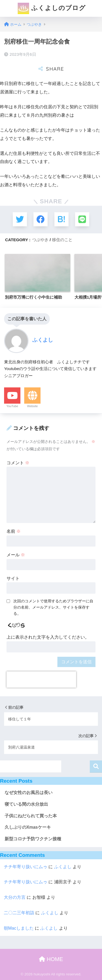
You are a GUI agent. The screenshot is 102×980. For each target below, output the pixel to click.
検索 (96, 767)
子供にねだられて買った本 (31, 816)
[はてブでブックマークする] (61, 219)
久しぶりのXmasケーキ (28, 827)
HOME (51, 959)
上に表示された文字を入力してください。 (48, 637)
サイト (13, 578)
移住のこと (62, 240)
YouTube (12, 406)
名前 (14, 531)
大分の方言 (15, 897)
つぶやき (40, 240)
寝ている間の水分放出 (26, 804)
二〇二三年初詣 (19, 913)
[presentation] (41, 680)
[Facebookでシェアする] (41, 219)
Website (32, 406)
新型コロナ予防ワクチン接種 (33, 839)
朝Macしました (19, 928)
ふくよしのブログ (52, 8)
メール (16, 555)
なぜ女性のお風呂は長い (29, 793)
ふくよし (63, 867)
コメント (18, 463)
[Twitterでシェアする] (20, 219)
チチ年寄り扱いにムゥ (26, 867)
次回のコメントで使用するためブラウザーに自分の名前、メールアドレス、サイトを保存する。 (53, 607)
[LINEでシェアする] (82, 219)
